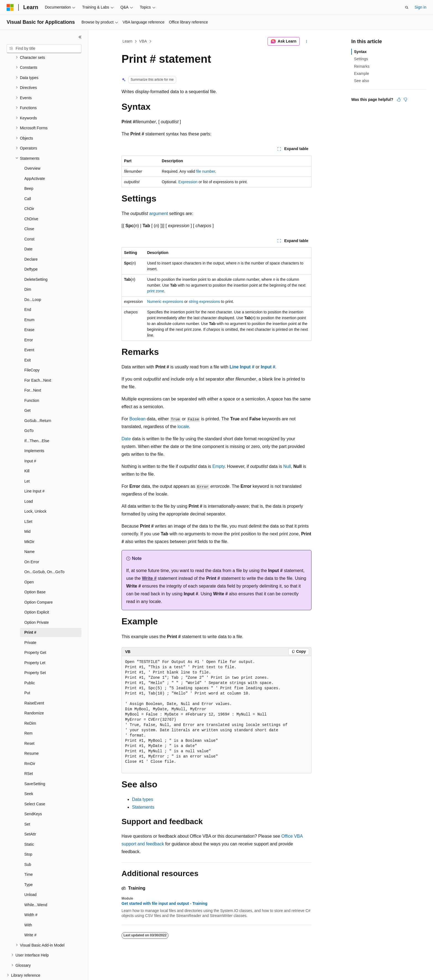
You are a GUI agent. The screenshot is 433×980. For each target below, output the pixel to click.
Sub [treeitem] (28, 845)
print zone (156, 291)
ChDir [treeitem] (29, 190)
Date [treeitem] (28, 230)
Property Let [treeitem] (35, 644)
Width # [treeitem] (31, 896)
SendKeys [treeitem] (33, 795)
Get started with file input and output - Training (164, 903)
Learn (128, 41)
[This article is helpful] (399, 99)
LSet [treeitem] (28, 502)
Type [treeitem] (28, 866)
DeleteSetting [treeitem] (36, 260)
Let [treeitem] (27, 462)
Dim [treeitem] (28, 270)
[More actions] (307, 41)
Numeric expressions (165, 302)
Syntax (360, 52)
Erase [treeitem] (29, 311)
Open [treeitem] (29, 563)
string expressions (204, 302)
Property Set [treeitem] (35, 654)
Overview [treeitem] (32, 149)
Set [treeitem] (27, 805)
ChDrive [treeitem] (31, 200)
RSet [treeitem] (29, 754)
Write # (149, 578)
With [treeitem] (28, 906)
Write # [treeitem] (30, 916)
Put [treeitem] (27, 674)
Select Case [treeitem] (35, 785)
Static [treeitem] (29, 825)
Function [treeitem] (32, 381)
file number (205, 171)
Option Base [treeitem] (35, 573)
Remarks (362, 66)
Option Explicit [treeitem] (37, 593)
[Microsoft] (10, 7)
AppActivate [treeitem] (35, 159)
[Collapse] (80, 37)
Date (126, 439)
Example (361, 74)
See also (361, 81)
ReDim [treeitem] (30, 704)
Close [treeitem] (29, 210)
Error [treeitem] (29, 321)
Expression (188, 182)
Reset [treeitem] (29, 724)
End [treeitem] (28, 290)
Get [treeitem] (27, 391)
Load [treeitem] (29, 482)
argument (159, 213)
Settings (361, 59)
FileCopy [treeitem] (32, 351)
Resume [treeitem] (31, 734)
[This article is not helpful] (405, 99)
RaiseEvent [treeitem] (34, 684)
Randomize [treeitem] (34, 694)
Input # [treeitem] (30, 442)
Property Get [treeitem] (35, 633)
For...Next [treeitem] (33, 371)
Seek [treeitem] (29, 775)
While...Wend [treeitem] (36, 886)
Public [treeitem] (30, 664)
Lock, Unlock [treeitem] (35, 492)
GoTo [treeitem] (29, 412)
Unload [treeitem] (30, 876)
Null (287, 466)
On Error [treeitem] (32, 543)
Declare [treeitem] (31, 240)
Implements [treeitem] (34, 432)
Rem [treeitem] (28, 714)
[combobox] (44, 49)
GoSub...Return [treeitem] (38, 402)
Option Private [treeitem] (37, 603)
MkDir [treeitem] (29, 523)
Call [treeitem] (28, 180)
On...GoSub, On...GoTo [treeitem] (44, 553)
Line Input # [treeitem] (34, 472)
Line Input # (242, 367)
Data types (142, 799)
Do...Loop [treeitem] (33, 281)
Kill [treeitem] (27, 452)
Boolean (137, 419)
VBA (143, 41)
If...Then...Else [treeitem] (37, 422)
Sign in (420, 7)
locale (183, 427)
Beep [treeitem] (29, 169)
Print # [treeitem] (30, 613)
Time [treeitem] (29, 855)
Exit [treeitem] (27, 341)
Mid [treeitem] (27, 512)
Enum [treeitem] (29, 301)
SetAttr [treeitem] (30, 815)
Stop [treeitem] (28, 835)
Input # (268, 367)
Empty (218, 466)
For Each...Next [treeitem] (38, 361)
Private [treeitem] (30, 623)
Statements (143, 807)
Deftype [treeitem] (31, 250)
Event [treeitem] (29, 331)
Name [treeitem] (29, 533)
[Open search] (407, 7)
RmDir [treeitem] (30, 745)
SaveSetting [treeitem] (35, 765)
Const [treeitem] (29, 220)
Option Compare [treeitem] (39, 583)
